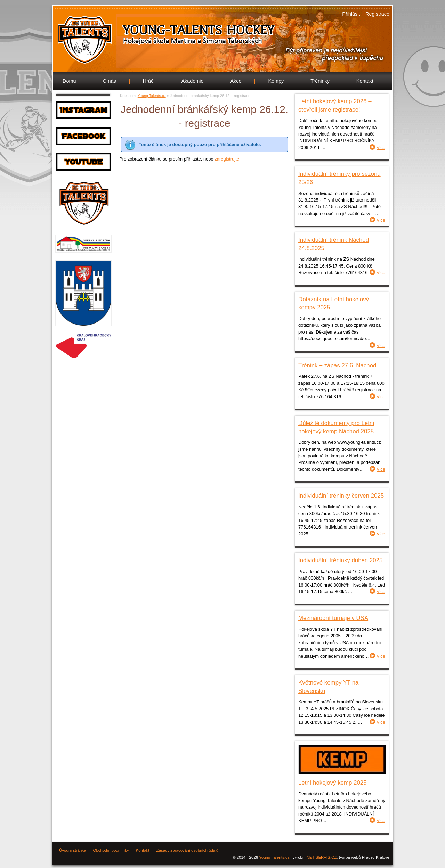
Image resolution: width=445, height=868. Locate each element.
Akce (236, 81)
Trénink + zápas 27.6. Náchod (337, 365)
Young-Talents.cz (274, 857)
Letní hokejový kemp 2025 (332, 783)
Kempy (276, 81)
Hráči (149, 81)
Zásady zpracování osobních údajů (188, 850)
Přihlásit (351, 14)
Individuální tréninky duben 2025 (340, 560)
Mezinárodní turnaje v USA (333, 618)
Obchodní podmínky (111, 850)
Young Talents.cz (148, 37)
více (381, 148)
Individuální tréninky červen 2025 (341, 496)
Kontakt (365, 81)
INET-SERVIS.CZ (321, 857)
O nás (109, 81)
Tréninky (320, 81)
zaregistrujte (227, 159)
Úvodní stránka (72, 850)
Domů (69, 81)
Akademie (192, 81)
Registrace (377, 14)
